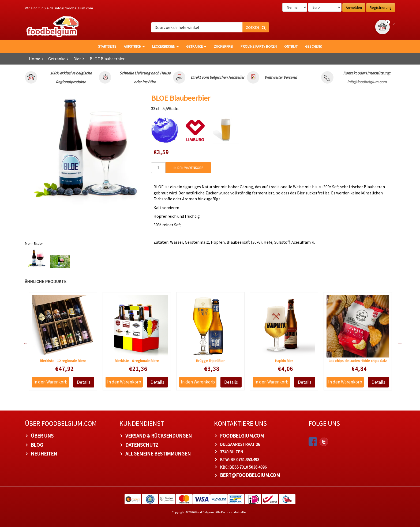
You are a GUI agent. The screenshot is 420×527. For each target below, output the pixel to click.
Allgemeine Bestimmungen (158, 454)
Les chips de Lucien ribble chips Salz (358, 361)
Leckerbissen (165, 46)
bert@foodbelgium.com (250, 475)
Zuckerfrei (223, 46)
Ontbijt (291, 46)
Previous (23, 343)
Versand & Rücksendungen (159, 436)
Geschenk (314, 46)
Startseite (107, 46)
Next (397, 343)
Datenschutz (142, 445)
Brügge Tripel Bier (210, 361)
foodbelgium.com (242, 436)
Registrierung (381, 7)
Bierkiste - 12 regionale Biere (63, 361)
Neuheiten (44, 454)
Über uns (42, 436)
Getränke (196, 46)
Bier (77, 59)
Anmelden (354, 7)
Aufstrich (134, 46)
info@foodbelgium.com (74, 8)
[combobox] (210, 27)
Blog (37, 445)
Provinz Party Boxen (259, 46)
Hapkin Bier (284, 361)
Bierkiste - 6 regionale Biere (137, 361)
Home (35, 59)
